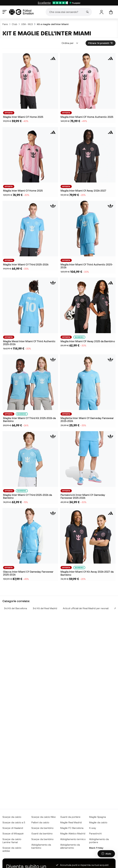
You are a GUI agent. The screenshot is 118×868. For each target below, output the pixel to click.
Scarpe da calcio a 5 (14, 822)
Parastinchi (95, 833)
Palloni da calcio (40, 822)
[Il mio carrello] (111, 12)
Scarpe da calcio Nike (43, 817)
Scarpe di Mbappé (13, 833)
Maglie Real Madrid (71, 822)
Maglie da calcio (98, 822)
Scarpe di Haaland (13, 828)
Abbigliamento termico (73, 839)
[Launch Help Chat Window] (106, 854)
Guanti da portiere (70, 817)
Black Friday (96, 848)
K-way (93, 828)
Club (14, 24)
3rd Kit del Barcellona (16, 608)
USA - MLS (27, 24)
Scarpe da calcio (12, 817)
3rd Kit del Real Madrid (45, 608)
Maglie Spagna (97, 817)
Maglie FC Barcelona (72, 828)
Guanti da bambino (42, 833)
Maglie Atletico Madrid (73, 833)
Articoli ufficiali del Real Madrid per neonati (86, 608)
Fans (5, 24)
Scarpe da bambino (42, 828)
